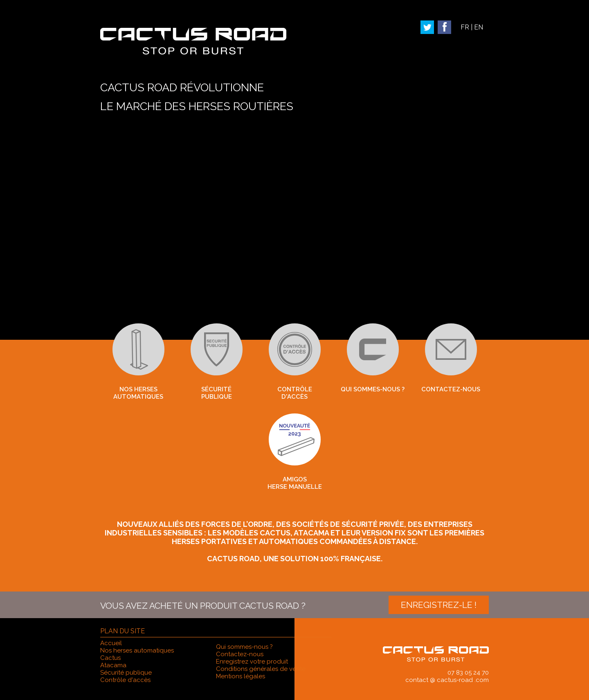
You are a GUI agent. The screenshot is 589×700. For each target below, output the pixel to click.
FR (465, 27)
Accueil (111, 643)
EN (479, 27)
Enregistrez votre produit (252, 662)
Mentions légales (241, 676)
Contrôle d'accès (295, 362)
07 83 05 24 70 (468, 673)
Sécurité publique (126, 673)
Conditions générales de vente (261, 669)
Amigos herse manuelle (295, 452)
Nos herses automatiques (138, 362)
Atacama (113, 665)
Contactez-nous (451, 358)
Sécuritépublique (217, 362)
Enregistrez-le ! (439, 605)
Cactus (110, 658)
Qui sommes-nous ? (373, 358)
